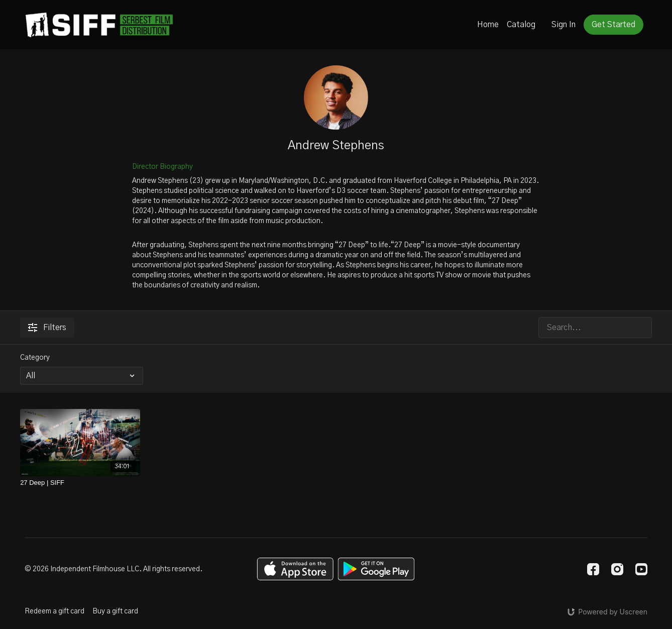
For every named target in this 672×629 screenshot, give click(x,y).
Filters (47, 328)
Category (35, 358)
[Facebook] (593, 569)
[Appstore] (295, 569)
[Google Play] (376, 569)
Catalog (521, 25)
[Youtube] (641, 569)
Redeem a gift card (54, 611)
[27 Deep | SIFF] (80, 483)
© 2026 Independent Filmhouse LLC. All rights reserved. (114, 569)
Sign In (564, 25)
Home (488, 25)
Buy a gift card (115, 611)
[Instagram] (617, 569)
